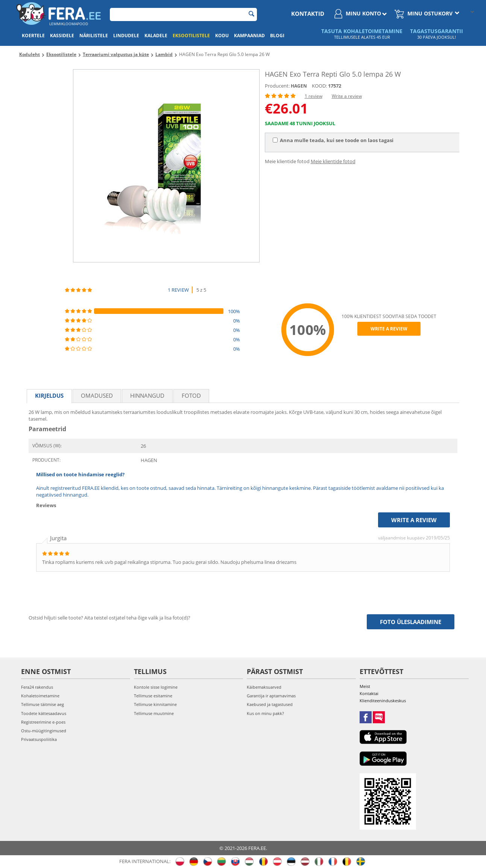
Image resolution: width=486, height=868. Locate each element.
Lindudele (126, 36)
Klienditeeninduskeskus (383, 701)
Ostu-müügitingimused (44, 731)
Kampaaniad (249, 36)
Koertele (33, 36)
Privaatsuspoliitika (39, 739)
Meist (365, 686)
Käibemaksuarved (264, 687)
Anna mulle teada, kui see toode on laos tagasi (333, 140)
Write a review (347, 96)
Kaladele (156, 36)
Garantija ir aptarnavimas (271, 696)
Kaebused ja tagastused (270, 704)
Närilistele (94, 36)
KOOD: (319, 86)
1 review (314, 96)
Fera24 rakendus (37, 687)
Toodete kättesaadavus (44, 713)
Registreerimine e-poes (43, 722)
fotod (191, 395)
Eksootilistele (191, 36)
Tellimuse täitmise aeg (43, 704)
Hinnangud (147, 395)
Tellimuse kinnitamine (155, 704)
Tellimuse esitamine (153, 696)
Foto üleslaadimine (411, 622)
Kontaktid (308, 14)
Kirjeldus (49, 395)
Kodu (222, 36)
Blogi (277, 36)
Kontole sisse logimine (156, 687)
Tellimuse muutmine (154, 713)
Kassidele (62, 36)
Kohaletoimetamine (40, 696)
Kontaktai (369, 693)
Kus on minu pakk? (265, 713)
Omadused (97, 395)
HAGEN (299, 86)
